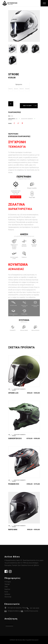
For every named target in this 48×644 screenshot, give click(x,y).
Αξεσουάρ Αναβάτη (27, 119)
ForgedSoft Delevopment (32, 640)
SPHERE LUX (13, 393)
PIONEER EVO (14, 484)
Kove (6, 592)
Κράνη (10, 120)
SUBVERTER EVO (15, 438)
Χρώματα (19, 84)
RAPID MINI (13, 530)
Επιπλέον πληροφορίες (19, 137)
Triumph (7, 584)
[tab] (16, 134)
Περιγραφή (13, 134)
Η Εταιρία (8, 582)
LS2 (16, 119)
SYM (6, 587)
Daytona (7, 589)
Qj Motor (7, 594)
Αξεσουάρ (8, 597)
